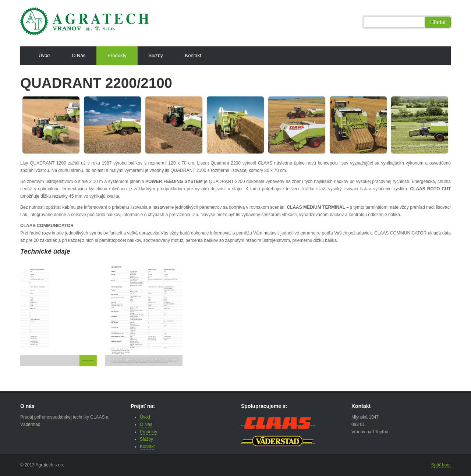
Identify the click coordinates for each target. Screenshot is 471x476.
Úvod (44, 55)
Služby (156, 55)
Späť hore (441, 465)
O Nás (79, 55)
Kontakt (193, 55)
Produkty (117, 55)
